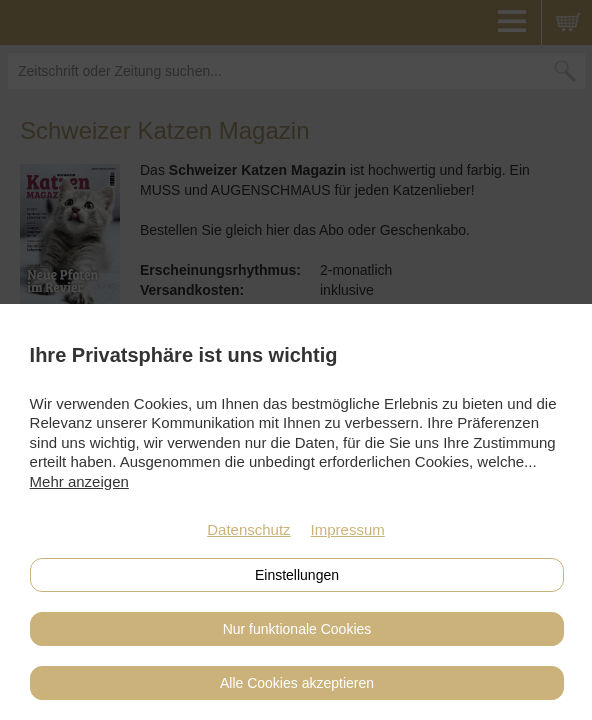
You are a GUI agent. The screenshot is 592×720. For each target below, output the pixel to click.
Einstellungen (297, 575)
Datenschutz (248, 529)
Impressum (348, 529)
